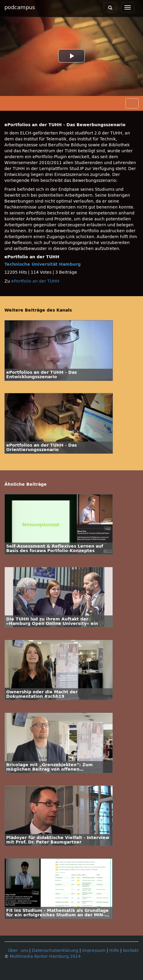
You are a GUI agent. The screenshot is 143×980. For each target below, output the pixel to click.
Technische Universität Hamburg (43, 264)
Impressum (94, 951)
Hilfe (114, 951)
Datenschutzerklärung (55, 951)
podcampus (20, 7)
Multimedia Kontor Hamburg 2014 (45, 956)
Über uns (18, 951)
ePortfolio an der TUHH (35, 281)
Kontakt (131, 951)
